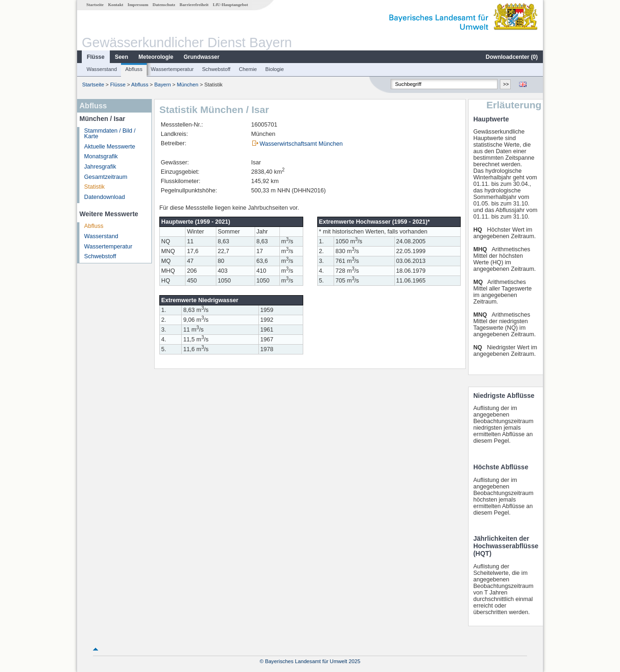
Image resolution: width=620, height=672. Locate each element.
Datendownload (105, 197)
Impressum (138, 5)
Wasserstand (102, 69)
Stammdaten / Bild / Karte (110, 134)
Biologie (275, 69)
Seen (122, 57)
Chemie (248, 69)
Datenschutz (164, 5)
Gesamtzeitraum (106, 177)
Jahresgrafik (100, 167)
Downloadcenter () (512, 57)
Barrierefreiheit (194, 5)
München (188, 85)
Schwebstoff (216, 69)
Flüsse (96, 57)
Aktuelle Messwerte (110, 147)
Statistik (94, 187)
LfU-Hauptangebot (231, 5)
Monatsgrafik (101, 156)
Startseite (95, 5)
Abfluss (134, 69)
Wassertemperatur (172, 69)
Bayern (162, 85)
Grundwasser (202, 57)
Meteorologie (156, 57)
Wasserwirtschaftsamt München (301, 144)
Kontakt (116, 5)
